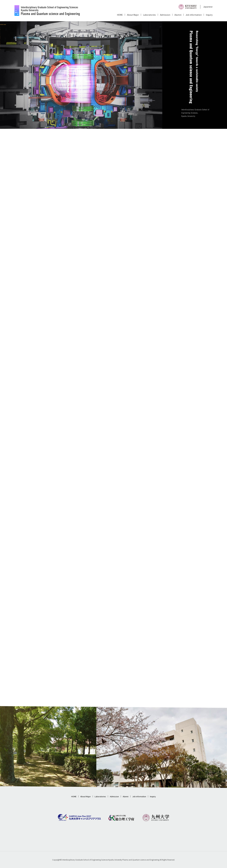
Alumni (178, 15)
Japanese (208, 7)
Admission (165, 15)
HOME (120, 15)
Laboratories (149, 15)
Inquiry (209, 15)
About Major (133, 15)
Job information (194, 15)
